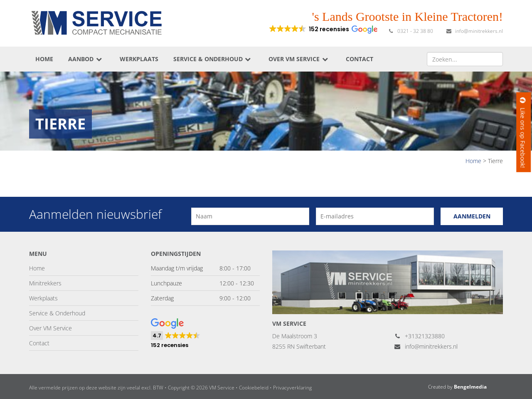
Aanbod (85, 59)
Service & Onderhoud (213, 59)
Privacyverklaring (292, 388)
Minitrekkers (45, 283)
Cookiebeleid (254, 388)
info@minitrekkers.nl (474, 31)
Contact (360, 59)
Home (44, 59)
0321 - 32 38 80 (410, 31)
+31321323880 (420, 336)
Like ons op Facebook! (523, 132)
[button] (323, 29)
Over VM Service (299, 59)
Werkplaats (139, 59)
